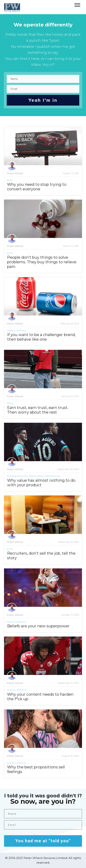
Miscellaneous (17, 331)
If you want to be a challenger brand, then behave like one (41, 337)
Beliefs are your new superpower (38, 626)
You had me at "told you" (43, 841)
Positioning (36, 476)
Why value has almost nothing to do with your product (41, 483)
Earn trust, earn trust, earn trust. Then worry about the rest (38, 410)
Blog (10, 180)
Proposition (53, 476)
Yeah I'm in (43, 100)
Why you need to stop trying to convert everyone (37, 187)
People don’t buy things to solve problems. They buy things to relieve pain (42, 262)
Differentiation (17, 476)
